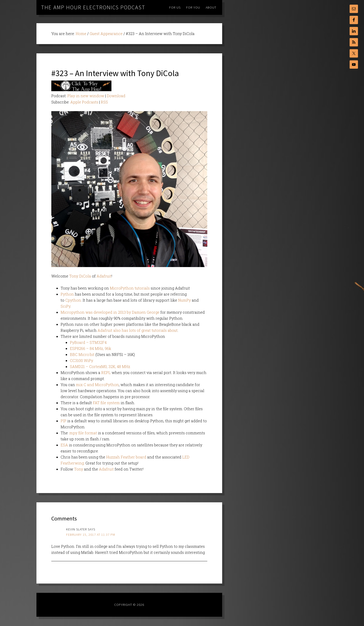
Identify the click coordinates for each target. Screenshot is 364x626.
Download (116, 96)
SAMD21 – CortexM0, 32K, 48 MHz (100, 366)
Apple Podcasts (84, 102)
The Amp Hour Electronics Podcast (93, 7)
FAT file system (106, 403)
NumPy (185, 300)
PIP (63, 421)
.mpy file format (82, 433)
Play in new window (86, 96)
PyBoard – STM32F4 (88, 342)
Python (67, 294)
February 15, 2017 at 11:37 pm (91, 535)
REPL (106, 373)
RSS (104, 102)
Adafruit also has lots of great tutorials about (138, 330)
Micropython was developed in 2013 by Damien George (110, 312)
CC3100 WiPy (81, 360)
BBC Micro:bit (82, 354)
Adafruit (104, 276)
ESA (65, 445)
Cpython (73, 300)
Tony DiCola (80, 276)
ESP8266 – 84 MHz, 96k (91, 348)
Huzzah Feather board (126, 457)
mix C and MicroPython (97, 385)
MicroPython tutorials (130, 288)
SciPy (65, 306)
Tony (79, 469)
